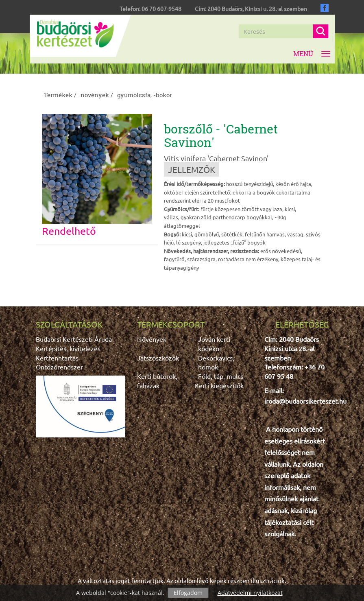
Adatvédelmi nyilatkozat (250, 593)
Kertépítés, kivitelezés (68, 348)
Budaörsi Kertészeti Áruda (74, 339)
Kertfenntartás (57, 358)
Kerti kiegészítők (219, 385)
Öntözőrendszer (59, 367)
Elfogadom (188, 593)
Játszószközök (158, 358)
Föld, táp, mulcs (221, 376)
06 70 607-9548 (161, 9)
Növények (152, 339)
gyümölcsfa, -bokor (145, 95)
